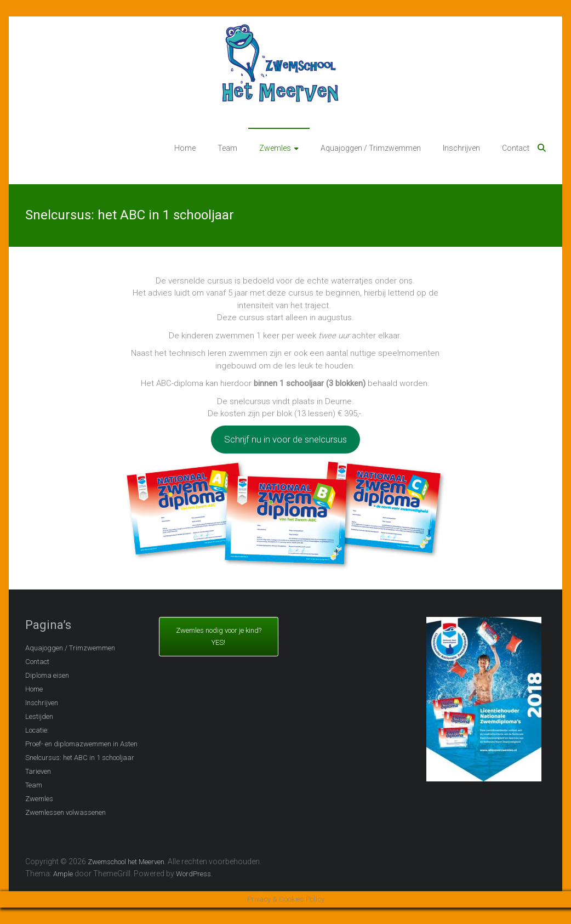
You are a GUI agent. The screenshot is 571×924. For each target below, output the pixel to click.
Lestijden (39, 716)
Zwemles (275, 148)
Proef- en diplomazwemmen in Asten (81, 744)
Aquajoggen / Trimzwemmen (371, 148)
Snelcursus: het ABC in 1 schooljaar (80, 758)
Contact (516, 148)
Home (185, 148)
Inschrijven (461, 148)
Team (227, 148)
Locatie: (37, 730)
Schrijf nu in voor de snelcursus (285, 439)
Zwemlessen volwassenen (65, 812)
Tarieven (38, 771)
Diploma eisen (47, 675)
